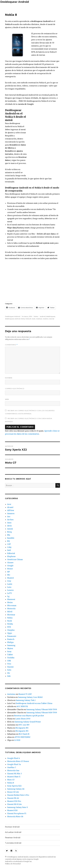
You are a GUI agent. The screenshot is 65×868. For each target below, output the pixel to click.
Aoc (9, 517)
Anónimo (11, 694)
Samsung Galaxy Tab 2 (26, 700)
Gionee (10, 563)
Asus (9, 523)
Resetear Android (13, 838)
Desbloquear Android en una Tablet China (34, 703)
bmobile (11, 538)
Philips (10, 642)
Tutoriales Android (13, 843)
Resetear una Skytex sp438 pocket (29, 716)
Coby (9, 547)
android (43, 316)
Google (10, 566)
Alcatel (10, 507)
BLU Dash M (24, 734)
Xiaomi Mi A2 (13, 798)
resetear (39, 319)
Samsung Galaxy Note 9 (17, 807)
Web (7, 399)
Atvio (9, 526)
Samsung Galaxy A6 (16, 789)
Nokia (36, 316)
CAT (9, 544)
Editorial (11, 553)
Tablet (10, 655)
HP (8, 572)
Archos (10, 520)
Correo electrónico (15, 389)
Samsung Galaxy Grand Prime (28, 722)
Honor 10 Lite (13, 792)
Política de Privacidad (13, 864)
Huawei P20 (12, 810)
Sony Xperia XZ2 (14, 786)
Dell (9, 550)
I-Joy (9, 581)
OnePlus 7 (12, 767)
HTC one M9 (24, 725)
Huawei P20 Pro (14, 801)
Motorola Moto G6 (15, 817)
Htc (9, 575)
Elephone (11, 556)
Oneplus (11, 630)
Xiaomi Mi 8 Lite (14, 804)
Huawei (11, 578)
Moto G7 (11, 780)
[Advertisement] (32, 8)
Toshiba (11, 658)
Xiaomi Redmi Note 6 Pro (18, 795)
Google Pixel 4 (14, 758)
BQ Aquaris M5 (22, 728)
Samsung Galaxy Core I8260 (30, 697)
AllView (11, 510)
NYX (9, 627)
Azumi (10, 529)
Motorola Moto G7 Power (18, 761)
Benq (9, 532)
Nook (10, 621)
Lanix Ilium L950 (23, 719)
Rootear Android (12, 827)
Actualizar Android (13, 832)
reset (33, 319)
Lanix (10, 584)
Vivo (9, 664)
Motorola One (13, 770)
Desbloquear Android (15, 2)
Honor (10, 569)
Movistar (11, 615)
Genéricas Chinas (15, 559)
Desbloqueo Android (12, 316)
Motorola (11, 609)
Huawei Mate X (14, 777)
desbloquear (51, 316)
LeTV (10, 593)
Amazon (11, 513)
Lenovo (10, 590)
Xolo (9, 670)
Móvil (10, 612)
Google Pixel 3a (14, 764)
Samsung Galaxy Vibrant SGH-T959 (42, 709)
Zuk (9, 676)
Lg (8, 596)
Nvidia (10, 624)
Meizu (10, 602)
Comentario (11, 345)
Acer (9, 504)
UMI (9, 661)
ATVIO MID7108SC (23, 737)
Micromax (12, 605)
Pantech (11, 639)
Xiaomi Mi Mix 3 (14, 774)
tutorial (52, 319)
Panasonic (12, 636)
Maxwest (11, 599)
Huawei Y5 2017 (25, 694)
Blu (9, 535)
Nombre (9, 378)
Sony (9, 651)
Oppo (10, 633)
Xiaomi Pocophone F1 (17, 813)
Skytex (10, 648)
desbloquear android (13, 319)
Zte (9, 673)
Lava (9, 587)
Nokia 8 (28, 319)
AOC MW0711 (22, 706)
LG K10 (17, 740)
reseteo (46, 319)
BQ (8, 541)
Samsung (11, 645)
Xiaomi (10, 667)
